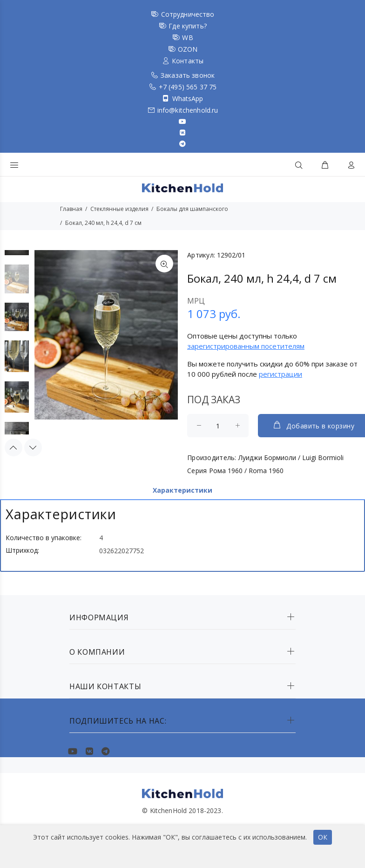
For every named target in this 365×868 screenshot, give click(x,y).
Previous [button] (14, 443)
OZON (188, 49)
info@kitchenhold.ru (188, 110)
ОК (323, 837)
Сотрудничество (188, 14)
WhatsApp (188, 98)
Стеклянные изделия (119, 209)
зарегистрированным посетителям (246, 346)
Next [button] (33, 443)
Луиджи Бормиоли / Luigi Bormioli (291, 458)
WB (187, 37)
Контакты (188, 61)
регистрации (281, 374)
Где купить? (188, 26)
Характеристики (182, 490)
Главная (71, 209)
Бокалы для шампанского (192, 209)
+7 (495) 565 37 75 (188, 87)
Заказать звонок (188, 75)
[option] (17, 284)
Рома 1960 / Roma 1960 (246, 471)
